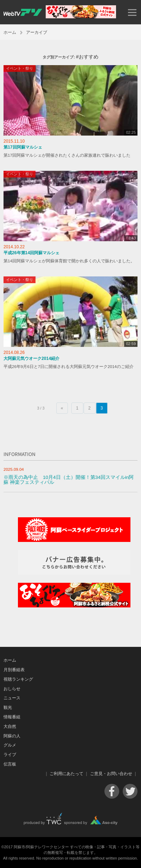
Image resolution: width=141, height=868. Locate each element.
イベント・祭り (20, 68)
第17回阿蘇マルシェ (23, 147)
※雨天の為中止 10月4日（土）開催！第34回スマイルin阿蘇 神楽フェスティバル (69, 480)
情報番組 (12, 717)
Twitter (130, 791)
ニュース (12, 698)
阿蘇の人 (12, 736)
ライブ (10, 755)
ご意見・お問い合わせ (111, 774)
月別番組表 (14, 670)
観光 (8, 707)
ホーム (10, 32)
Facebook (112, 791)
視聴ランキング (18, 679)
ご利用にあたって (66, 774)
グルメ (10, 745)
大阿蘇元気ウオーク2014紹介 (31, 358)
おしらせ (12, 689)
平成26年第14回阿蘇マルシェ (31, 253)
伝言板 (10, 764)
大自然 (10, 726)
